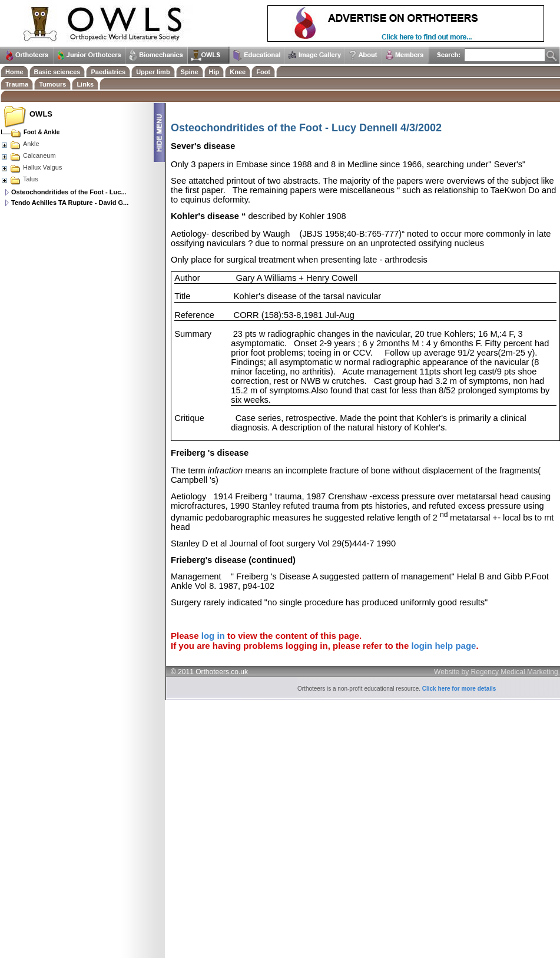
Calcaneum (28, 155)
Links (85, 84)
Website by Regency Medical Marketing (496, 672)
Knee (238, 72)
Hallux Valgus (31, 167)
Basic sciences (57, 72)
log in (213, 636)
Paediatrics (108, 72)
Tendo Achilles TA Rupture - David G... (70, 203)
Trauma (17, 84)
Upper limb (153, 72)
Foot (263, 72)
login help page (443, 646)
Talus (19, 179)
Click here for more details (459, 689)
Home (14, 72)
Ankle (20, 144)
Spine (190, 72)
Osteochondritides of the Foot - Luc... (69, 192)
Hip (214, 72)
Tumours (52, 84)
